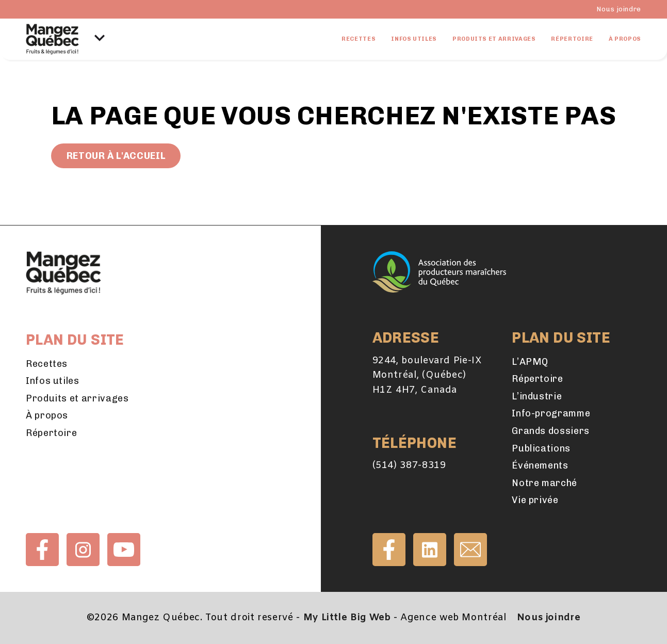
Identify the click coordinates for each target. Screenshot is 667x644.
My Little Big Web (347, 618)
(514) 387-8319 (409, 465)
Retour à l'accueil (116, 156)
